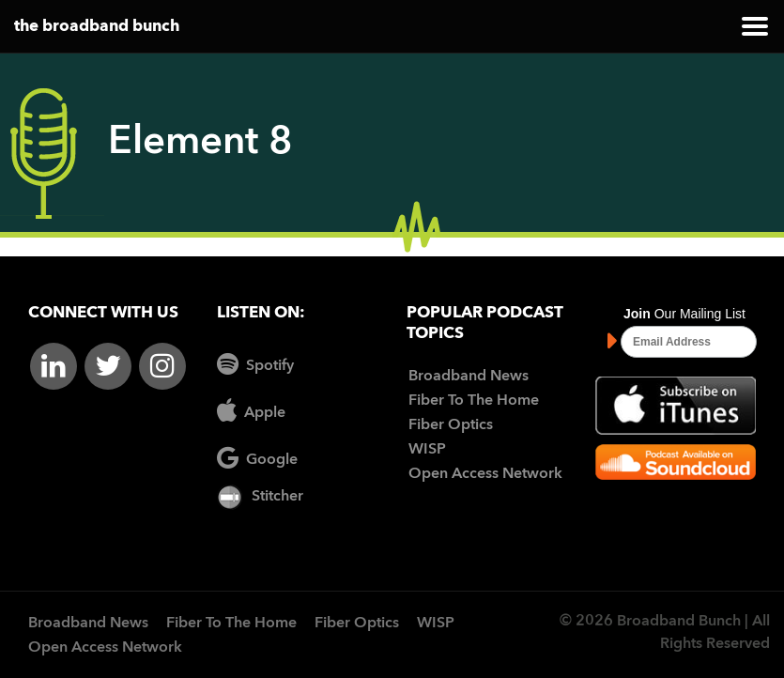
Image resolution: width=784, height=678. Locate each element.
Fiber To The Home (474, 401)
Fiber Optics (451, 425)
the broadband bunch (97, 27)
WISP (427, 450)
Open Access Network (485, 474)
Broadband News (469, 377)
